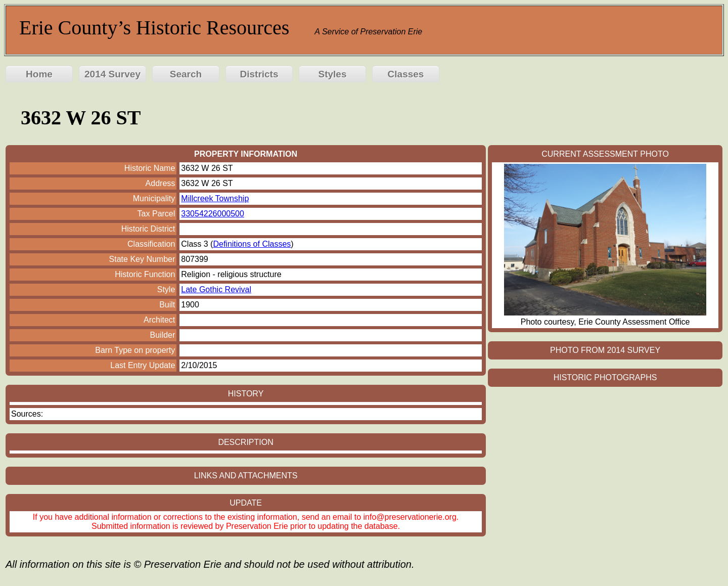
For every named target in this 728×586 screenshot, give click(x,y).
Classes (406, 74)
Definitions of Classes (252, 244)
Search (186, 74)
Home (39, 74)
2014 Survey (112, 74)
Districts (259, 74)
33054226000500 (213, 214)
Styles (333, 74)
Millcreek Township (215, 198)
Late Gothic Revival (216, 289)
